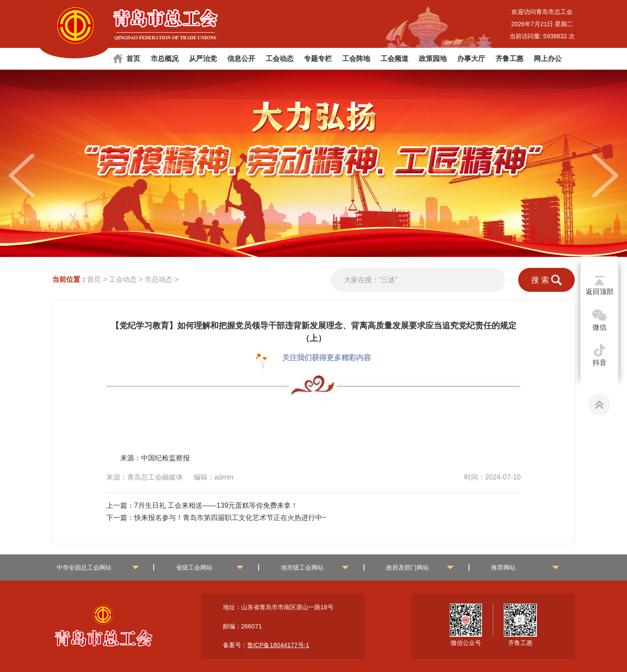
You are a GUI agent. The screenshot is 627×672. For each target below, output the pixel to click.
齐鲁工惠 (509, 59)
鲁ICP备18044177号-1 (278, 645)
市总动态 (158, 279)
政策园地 (433, 59)
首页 (133, 59)
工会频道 (394, 59)
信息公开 (241, 59)
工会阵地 (356, 59)
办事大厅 (471, 59)
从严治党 (203, 59)
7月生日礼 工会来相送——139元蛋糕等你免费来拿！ (216, 505)
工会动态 (280, 59)
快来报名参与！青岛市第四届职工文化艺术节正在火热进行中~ (230, 518)
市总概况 (165, 59)
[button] (605, 176)
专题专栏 (318, 59)
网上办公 (548, 59)
